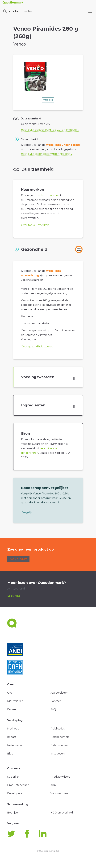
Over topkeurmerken (35, 225)
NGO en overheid (62, 813)
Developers (15, 793)
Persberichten (60, 737)
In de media (15, 745)
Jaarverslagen (59, 693)
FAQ (53, 709)
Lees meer (15, 596)
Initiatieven (58, 754)
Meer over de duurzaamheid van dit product (49, 130)
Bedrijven (13, 813)
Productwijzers (60, 777)
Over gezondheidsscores (37, 347)
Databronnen (59, 745)
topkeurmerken (47, 196)
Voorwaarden (59, 793)
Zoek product (18, 559)
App (53, 785)
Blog (10, 754)
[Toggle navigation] (90, 11)
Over (10, 693)
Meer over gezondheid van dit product (46, 154)
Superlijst (13, 777)
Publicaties (58, 729)
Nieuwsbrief (15, 701)
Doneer (12, 709)
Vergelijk (48, 100)
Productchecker (18, 11)
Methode (13, 729)
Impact (12, 737)
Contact (56, 701)
